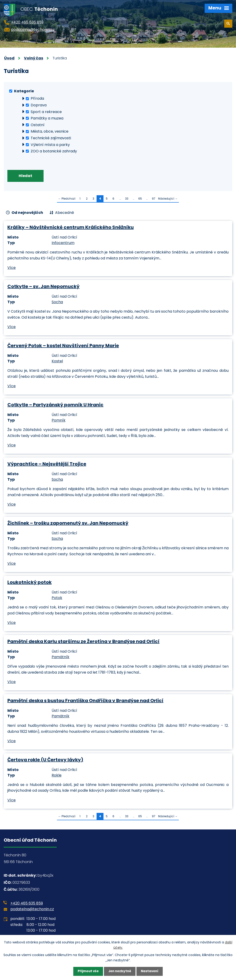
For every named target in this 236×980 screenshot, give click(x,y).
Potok (57, 598)
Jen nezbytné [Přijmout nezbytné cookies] (120, 971)
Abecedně (65, 213)
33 (127, 199)
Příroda (37, 98)
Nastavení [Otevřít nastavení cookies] (151, 971)
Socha (57, 303)
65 (140, 199)
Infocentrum (63, 243)
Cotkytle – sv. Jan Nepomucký (43, 287)
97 (154, 199)
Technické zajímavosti (51, 138)
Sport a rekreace (46, 112)
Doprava (39, 105)
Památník (60, 658)
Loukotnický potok (29, 583)
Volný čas (34, 58)
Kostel (57, 362)
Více (12, 268)
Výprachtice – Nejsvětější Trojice (47, 465)
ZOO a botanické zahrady (54, 151)
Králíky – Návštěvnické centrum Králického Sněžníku (71, 228)
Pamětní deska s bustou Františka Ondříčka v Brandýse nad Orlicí (85, 701)
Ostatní (38, 125)
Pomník (59, 421)
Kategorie (24, 91)
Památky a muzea (47, 118)
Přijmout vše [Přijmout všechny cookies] (87, 971)
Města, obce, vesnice (50, 131)
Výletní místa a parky (50, 144)
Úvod (9, 58)
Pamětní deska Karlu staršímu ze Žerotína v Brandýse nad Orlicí (83, 642)
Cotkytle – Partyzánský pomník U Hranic (55, 405)
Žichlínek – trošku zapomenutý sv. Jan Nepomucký (68, 524)
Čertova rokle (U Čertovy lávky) (45, 760)
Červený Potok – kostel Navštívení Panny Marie (63, 346)
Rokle (57, 776)
